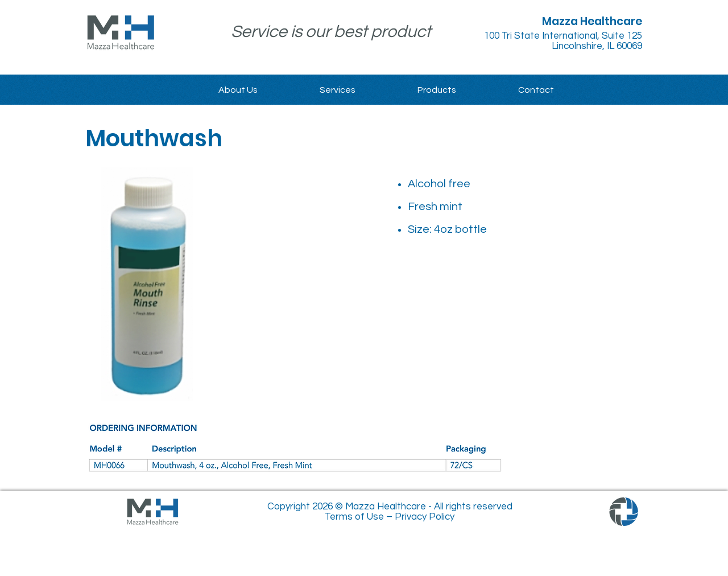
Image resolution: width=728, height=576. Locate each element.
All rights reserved (473, 507)
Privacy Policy (425, 517)
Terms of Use (354, 517)
